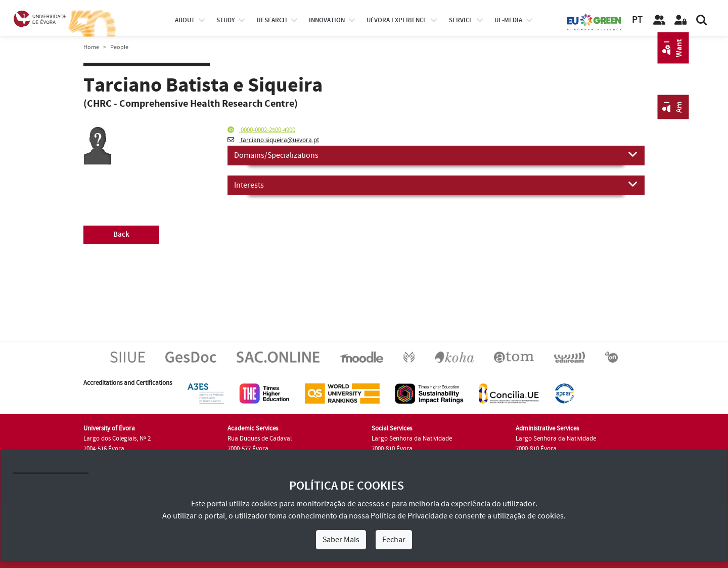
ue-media (508, 20)
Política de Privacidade (409, 516)
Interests (436, 185)
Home (91, 47)
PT (637, 20)
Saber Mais (341, 540)
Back (121, 234)
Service (461, 20)
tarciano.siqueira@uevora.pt (273, 140)
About (185, 20)
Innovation (327, 20)
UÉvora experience (397, 20)
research (272, 20)
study (225, 20)
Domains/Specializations (436, 155)
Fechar (394, 540)
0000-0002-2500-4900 (261, 130)
